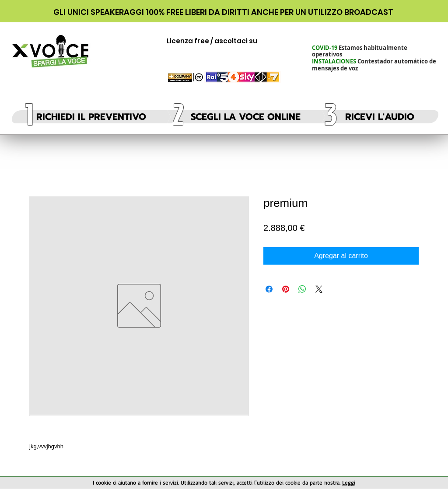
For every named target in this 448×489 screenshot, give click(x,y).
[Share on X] (319, 289)
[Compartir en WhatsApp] (302, 289)
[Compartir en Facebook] (269, 289)
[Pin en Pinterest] (286, 289)
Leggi (349, 482)
